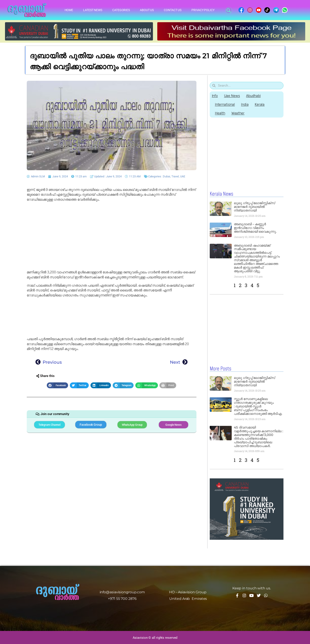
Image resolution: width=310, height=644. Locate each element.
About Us (147, 10)
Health (220, 113)
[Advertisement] (112, 236)
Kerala (261, 104)
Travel (175, 176)
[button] (229, 10)
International (225, 104)
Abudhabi (254, 96)
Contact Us (173, 10)
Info (215, 96)
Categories (121, 10)
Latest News (93, 10)
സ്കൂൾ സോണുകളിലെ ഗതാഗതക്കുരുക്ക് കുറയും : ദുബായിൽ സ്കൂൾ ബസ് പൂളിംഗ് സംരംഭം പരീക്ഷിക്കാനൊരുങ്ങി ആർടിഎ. (258, 406)
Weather (238, 113)
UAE (183, 176)
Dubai (167, 176)
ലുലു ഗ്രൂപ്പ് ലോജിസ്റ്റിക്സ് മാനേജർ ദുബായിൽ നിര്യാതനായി (254, 207)
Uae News (232, 96)
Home (69, 10)
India (245, 104)
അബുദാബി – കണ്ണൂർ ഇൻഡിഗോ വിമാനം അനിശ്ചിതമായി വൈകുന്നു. (255, 228)
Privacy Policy (203, 10)
